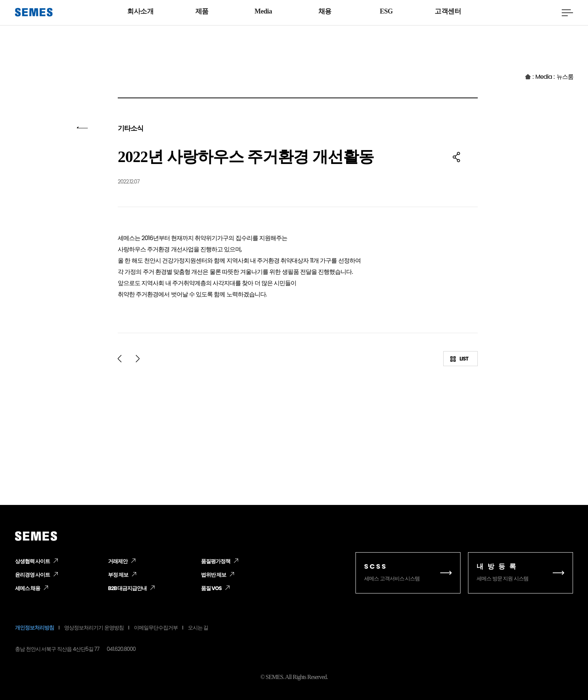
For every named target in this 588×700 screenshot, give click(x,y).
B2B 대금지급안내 (127, 589)
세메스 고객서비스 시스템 (408, 572)
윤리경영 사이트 (31, 575)
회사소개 (140, 11)
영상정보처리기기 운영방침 (89, 628)
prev (120, 359)
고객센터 (448, 11)
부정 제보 (118, 575)
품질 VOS (211, 589)
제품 (202, 11)
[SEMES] (34, 12)
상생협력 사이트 (31, 562)
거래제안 (117, 562)
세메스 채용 (27, 589)
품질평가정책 (214, 562)
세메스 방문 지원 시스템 (520, 572)
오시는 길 (187, 628)
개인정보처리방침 (33, 628)
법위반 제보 (213, 575)
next (138, 359)
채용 (325, 11)
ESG (386, 11)
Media (263, 11)
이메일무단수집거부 (147, 628)
